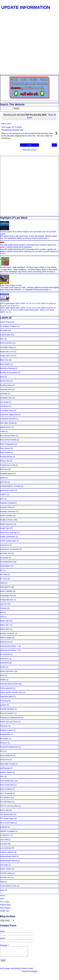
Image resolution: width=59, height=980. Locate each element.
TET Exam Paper (7, 818)
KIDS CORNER (6, 591)
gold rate (4, 482)
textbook (3, 827)
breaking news (6, 385)
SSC (2, 776)
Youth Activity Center (8, 886)
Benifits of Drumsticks (9, 373)
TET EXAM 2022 (7, 814)
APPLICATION (6, 343)
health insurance (7, 524)
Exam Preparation (7, 444)
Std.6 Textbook (6, 789)
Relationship (5, 734)
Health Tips (5, 528)
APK (2, 339)
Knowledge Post (7, 596)
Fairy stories (5, 448)
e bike (2, 431)
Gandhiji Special (7, 474)
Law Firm (4, 604)
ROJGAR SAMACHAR (9, 747)
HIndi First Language (8, 532)
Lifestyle (3, 608)
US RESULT (5, 835)
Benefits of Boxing (7, 368)
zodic (2, 890)
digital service (6, 427)
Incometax (4, 558)
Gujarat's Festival (7, 503)
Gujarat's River (6, 507)
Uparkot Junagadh (7, 831)
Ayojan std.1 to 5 (7, 352)
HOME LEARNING (8, 537)
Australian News (7, 347)
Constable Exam (7, 410)
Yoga (2, 882)
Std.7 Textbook (6, 793)
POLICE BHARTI (7, 713)
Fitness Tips (5, 461)
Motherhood (5, 642)
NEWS (3, 667)
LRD (2, 617)
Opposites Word (7, 696)
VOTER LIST (5, 877)
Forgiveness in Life (8, 465)
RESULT (4, 743)
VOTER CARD (6, 873)
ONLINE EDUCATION (9, 684)
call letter (4, 394)
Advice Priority (6, 322)
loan (2, 612)
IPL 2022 (4, 579)
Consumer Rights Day (9, 415)
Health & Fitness (7, 520)
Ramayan (4, 726)
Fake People (5, 452)
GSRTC (3, 495)
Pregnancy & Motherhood (10, 718)
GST (2, 499)
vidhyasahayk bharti (8, 856)
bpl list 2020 (5, 381)
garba (2, 478)
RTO (2, 751)
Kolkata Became (7, 600)
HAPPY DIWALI (6, 516)
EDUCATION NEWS (8, 440)
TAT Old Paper (6, 802)
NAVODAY (4, 659)
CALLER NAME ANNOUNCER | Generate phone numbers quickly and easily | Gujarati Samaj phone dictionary (28, 246)
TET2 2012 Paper (7, 823)
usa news (4, 844)
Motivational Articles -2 (9, 650)
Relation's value (6, 730)
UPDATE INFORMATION (26, 7)
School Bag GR (6, 755)
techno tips (4, 810)
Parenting (4, 701)
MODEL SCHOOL (7, 633)
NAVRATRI (5, 663)
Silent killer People (7, 764)
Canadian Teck (6, 398)
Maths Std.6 (5, 621)
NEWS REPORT (7, 671)
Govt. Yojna (5, 902)
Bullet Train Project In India (11, 285)
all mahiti (4, 330)
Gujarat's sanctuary (8, 511)
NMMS (3, 680)
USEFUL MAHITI (7, 852)
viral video (4, 865)
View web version (29, 150)
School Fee (5, 760)
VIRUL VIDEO (6, 869)
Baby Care (4, 360)
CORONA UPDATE (8, 419)
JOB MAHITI (5, 587)
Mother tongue (6, 638)
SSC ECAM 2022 (7, 785)
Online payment (6, 688)
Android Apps (5, 905)
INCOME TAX (6, 553)
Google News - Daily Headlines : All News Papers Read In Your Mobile (28, 267)
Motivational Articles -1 (9, 646)
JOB (2, 583)
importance (5, 545)
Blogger (34, 973)
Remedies (4, 739)
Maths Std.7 (5, 625)
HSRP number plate (8, 541)
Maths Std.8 (5, 629)
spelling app (5, 768)
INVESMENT (5, 566)
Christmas (4, 406)
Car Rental (4, 402)
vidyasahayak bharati (9, 861)
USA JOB (4, 840)
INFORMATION (6, 562)
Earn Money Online (8, 436)
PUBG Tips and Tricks (9, 722)
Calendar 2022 (6, 389)
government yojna (7, 490)
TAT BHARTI (5, 797)
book (2, 377)
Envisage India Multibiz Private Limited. (18, 970)
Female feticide (6, 457)
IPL (1, 570)
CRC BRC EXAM (7, 423)
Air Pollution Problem (8, 326)
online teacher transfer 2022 (11, 692)
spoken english (6, 772)
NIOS (2, 675)
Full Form (4, 469)
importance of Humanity (10, 549)
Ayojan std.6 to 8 (7, 356)
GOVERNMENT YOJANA (10, 486)
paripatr (3, 705)
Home (29, 145)
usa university (6, 848)
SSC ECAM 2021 (7, 781)
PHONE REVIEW (7, 709)
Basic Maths (5, 364)
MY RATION (5, 654)
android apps (5, 335)
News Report (5, 908)
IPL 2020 (4, 574)
